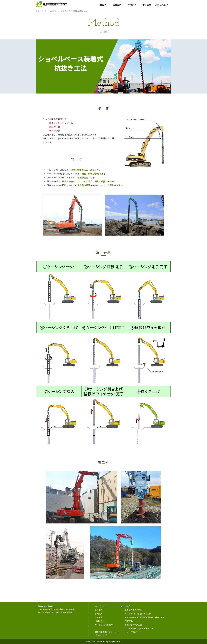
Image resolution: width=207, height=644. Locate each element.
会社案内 (102, 5)
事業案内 (117, 5)
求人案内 (147, 5)
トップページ (101, 606)
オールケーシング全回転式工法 (138, 614)
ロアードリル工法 (132, 632)
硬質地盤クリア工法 (133, 625)
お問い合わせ (162, 5)
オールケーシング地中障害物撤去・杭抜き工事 (145, 617)
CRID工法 (129, 621)
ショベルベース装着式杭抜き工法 (139, 628)
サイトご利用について (104, 625)
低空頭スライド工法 (133, 610)
